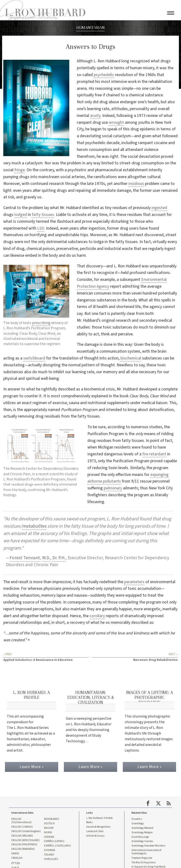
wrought (116, 122)
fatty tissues (43, 215)
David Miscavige (140, 837)
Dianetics (137, 818)
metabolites (34, 526)
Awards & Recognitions (98, 826)
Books (89, 822)
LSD (41, 228)
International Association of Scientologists (146, 852)
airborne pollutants (104, 481)
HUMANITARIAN (90, 27)
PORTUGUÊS (51, 859)
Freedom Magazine (142, 858)
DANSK (15, 854)
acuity (95, 116)
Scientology (138, 823)
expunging (159, 475)
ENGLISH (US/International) (21, 820)
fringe (20, 170)
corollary (97, 616)
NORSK (48, 832)
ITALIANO (49, 855)
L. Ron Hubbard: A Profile (99, 817)
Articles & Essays (95, 835)
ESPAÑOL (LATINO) (54, 841)
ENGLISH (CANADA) (22, 826)
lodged (21, 215)
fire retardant (154, 454)
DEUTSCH (49, 823)
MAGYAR (49, 828)
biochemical (131, 358)
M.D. (46, 558)
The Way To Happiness (144, 863)
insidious (136, 184)
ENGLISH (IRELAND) (22, 835)
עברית (16, 863)
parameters (134, 582)
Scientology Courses (142, 841)
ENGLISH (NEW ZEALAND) (25, 840)
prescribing (41, 323)
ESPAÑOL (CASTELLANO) (58, 846)
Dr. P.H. (59, 558)
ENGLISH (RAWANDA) (23, 849)
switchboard (34, 358)
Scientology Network (142, 828)
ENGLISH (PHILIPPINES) (24, 845)
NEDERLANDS (51, 818)
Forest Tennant (25, 558)
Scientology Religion (142, 832)
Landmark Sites (95, 831)
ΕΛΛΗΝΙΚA (50, 850)
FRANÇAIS (17, 858)
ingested (159, 208)
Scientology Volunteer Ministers (148, 846)
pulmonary (113, 488)
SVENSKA (49, 837)
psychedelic (104, 75)
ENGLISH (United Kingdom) (26, 831)
